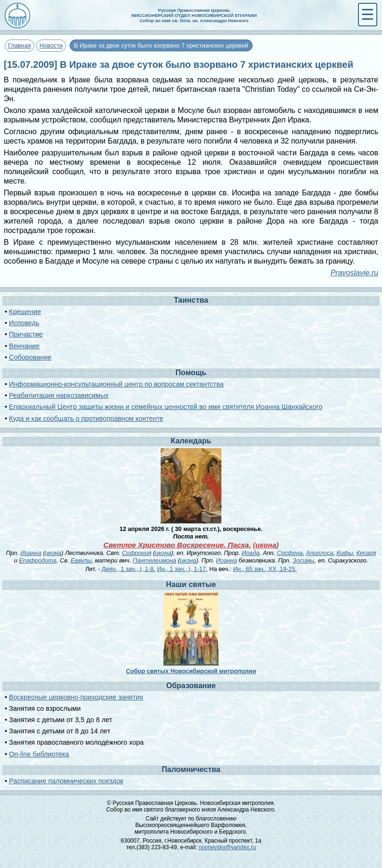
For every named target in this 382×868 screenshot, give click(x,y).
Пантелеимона (154, 560)
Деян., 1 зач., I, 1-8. (129, 569)
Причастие (26, 334)
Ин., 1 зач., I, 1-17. (182, 569)
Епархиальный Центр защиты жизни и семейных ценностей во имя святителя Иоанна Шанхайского (166, 407)
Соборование (30, 357)
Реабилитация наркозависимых (59, 395)
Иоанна (31, 553)
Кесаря (366, 553)
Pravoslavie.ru (354, 273)
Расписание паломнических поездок (66, 781)
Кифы (345, 553)
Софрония (137, 553)
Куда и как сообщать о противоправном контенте (86, 418)
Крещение (25, 312)
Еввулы (81, 560)
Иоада (251, 553)
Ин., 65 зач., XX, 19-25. (265, 569)
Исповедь (24, 323)
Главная (20, 45)
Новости (51, 45)
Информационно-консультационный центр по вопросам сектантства (116, 384)
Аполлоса (320, 553)
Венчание (24, 346)
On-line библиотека (39, 754)
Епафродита (38, 560)
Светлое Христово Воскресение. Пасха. (177, 545)
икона (266, 545)
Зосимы (304, 560)
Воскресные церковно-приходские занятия (76, 697)
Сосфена (290, 553)
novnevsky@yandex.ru (228, 847)
